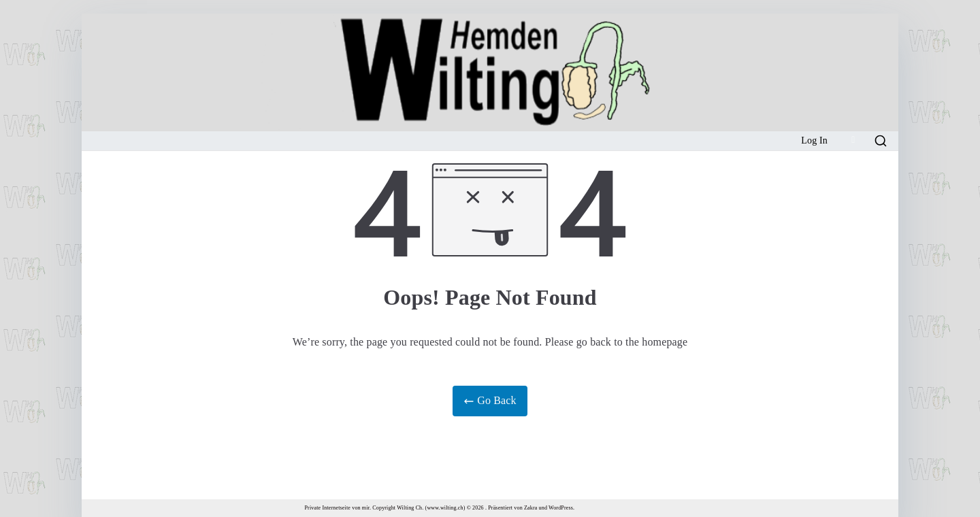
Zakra (530, 508)
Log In (814, 140)
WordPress (561, 508)
